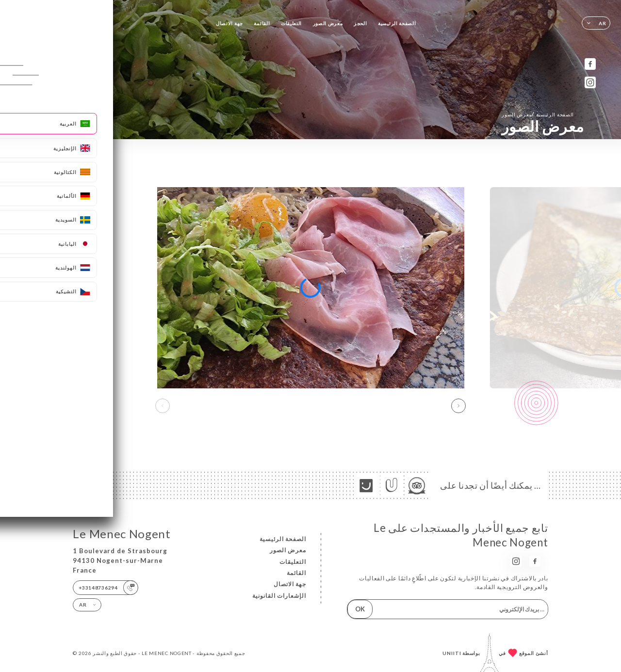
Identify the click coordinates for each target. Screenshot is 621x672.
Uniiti (452, 653)
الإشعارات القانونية (279, 596)
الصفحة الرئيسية (397, 23)
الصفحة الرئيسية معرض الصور (538, 114)
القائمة (262, 23)
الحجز (360, 23)
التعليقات (291, 23)
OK (360, 609)
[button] (458, 406)
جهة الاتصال (229, 23)
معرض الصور (328, 23)
